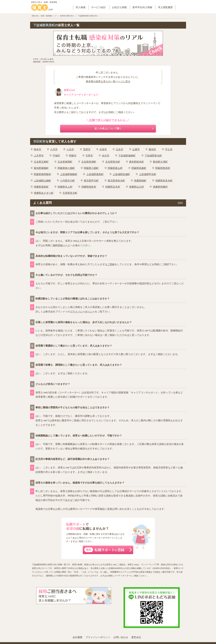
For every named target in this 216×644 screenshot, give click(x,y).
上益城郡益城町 (121, 174)
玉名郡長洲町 (89, 162)
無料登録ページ (61, 245)
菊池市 (152, 149)
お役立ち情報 (119, 7)
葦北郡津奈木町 (116, 181)
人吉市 (70, 149)
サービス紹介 (99, 7)
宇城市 (56, 156)
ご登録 (111, 264)
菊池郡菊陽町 (41, 168)
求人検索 (81, 7)
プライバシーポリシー (82, 312)
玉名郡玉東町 (41, 162)
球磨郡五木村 (113, 187)
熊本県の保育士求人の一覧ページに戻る (108, 81)
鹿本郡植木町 (136, 162)
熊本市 (38, 149)
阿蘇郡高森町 (139, 168)
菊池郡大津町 (160, 162)
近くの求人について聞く (108, 129)
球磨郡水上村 (65, 187)
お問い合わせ (121, 637)
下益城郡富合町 (153, 156)
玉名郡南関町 (65, 162)
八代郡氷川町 (67, 181)
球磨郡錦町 (140, 181)
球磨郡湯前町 (41, 187)
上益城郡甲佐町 (148, 174)
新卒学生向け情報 (142, 7)
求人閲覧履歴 (165, 7)
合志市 (106, 156)
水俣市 (103, 149)
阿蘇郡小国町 (91, 168)
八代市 (54, 149)
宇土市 (169, 149)
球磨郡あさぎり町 (44, 193)
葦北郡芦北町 (91, 181)
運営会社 (136, 637)
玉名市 (120, 149)
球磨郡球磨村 (160, 187)
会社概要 (78, 637)
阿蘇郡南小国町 (66, 168)
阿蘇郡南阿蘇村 (42, 174)
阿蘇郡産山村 (115, 168)
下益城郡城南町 (127, 156)
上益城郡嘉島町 (95, 174)
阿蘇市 (73, 156)
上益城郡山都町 (42, 181)
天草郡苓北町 (70, 193)
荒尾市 (87, 149)
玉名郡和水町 (113, 162)
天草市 (89, 156)
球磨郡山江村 (136, 187)
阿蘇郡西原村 (163, 168)
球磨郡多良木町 (164, 181)
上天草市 (39, 156)
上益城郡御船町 (69, 174)
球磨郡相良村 (89, 187)
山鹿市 (136, 149)
